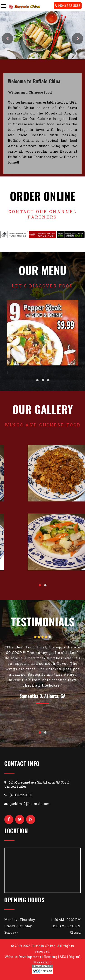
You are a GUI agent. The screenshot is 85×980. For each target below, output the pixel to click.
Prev (7, 39)
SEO (63, 957)
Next (78, 39)
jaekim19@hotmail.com (27, 804)
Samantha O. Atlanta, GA (42, 696)
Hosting (50, 957)
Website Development (23, 957)
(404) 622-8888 (68, 6)
